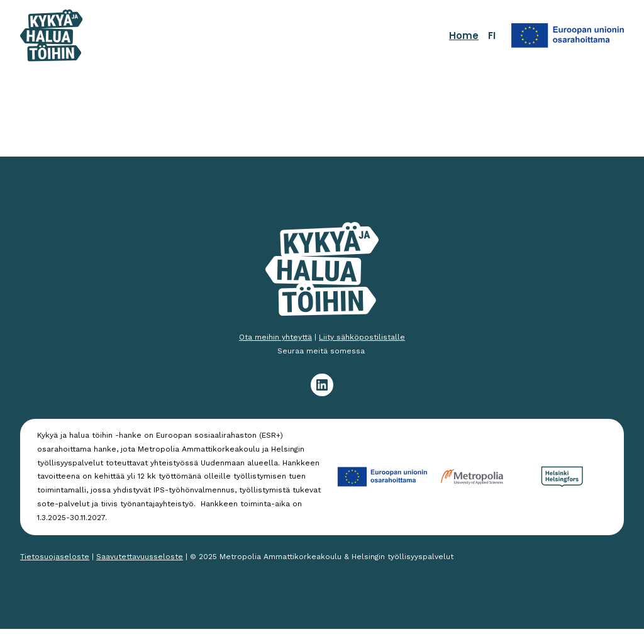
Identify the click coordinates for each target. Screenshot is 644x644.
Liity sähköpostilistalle (362, 337)
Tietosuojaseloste (55, 557)
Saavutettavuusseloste (140, 557)
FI (492, 36)
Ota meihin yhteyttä (275, 337)
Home (464, 36)
